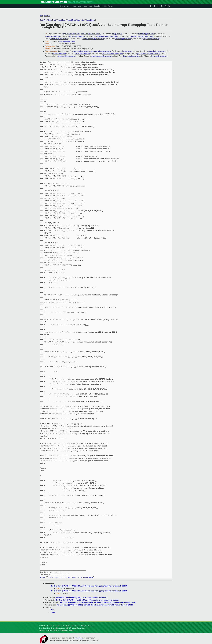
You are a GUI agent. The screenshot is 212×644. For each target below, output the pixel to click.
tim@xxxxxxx (117, 34)
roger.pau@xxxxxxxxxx (71, 34)
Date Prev (44, 20)
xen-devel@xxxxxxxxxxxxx (91, 34)
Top (41, 16)
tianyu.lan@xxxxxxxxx (151, 39)
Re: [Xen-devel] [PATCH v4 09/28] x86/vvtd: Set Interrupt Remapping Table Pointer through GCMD (89, 586)
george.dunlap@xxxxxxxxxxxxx (143, 36)
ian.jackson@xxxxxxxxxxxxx (107, 36)
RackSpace (79, 638)
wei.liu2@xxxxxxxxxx (76, 36)
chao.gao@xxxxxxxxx (67, 41)
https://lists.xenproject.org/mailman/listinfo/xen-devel (67, 577)
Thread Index (90, 20)
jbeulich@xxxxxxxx (53, 36)
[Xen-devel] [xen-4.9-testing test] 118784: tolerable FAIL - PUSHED (81, 598)
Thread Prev (61, 20)
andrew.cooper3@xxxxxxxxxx (93, 39)
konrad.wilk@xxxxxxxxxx (59, 39)
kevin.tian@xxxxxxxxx (123, 39)
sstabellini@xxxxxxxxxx (146, 34)
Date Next (52, 20)
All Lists (47, 16)
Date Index (81, 20)
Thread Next (71, 20)
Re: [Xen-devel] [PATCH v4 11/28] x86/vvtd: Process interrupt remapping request (87, 600)
